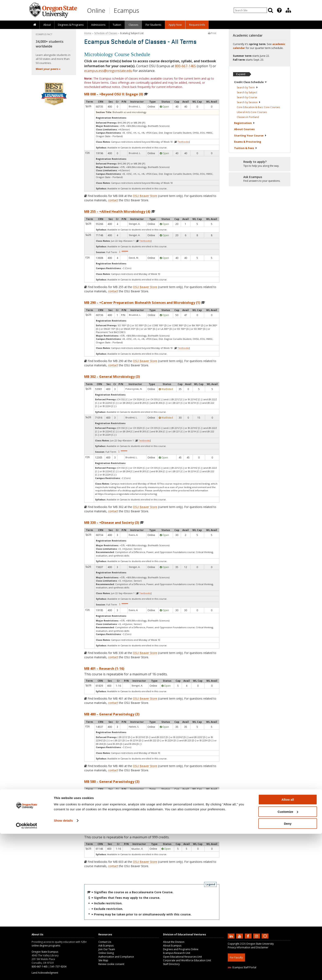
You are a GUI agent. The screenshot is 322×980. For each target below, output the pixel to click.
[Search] (270, 10)
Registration (244, 123)
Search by (247, 87)
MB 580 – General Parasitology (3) (112, 782)
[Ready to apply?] (260, 164)
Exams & (248, 142)
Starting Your (250, 135)
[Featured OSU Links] (279, 10)
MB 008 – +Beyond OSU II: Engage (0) (114, 94)
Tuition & (246, 148)
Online (96, 10)
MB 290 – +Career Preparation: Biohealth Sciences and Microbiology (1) (142, 303)
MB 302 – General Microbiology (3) (112, 377)
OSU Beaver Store (145, 196)
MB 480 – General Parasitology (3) (112, 714)
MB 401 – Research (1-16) (104, 669)
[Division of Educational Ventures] (288, 10)
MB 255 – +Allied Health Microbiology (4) (117, 212)
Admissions (98, 25)
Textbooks (183, 142)
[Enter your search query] (250, 10)
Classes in (248, 117)
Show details (63, 967)
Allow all (288, 946)
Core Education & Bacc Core (258, 107)
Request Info (197, 25)
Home (88, 33)
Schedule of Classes (106, 33)
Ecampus (126, 10)
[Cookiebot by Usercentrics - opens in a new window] (27, 972)
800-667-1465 (185, 66)
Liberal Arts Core (252, 112)
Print (212, 33)
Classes (133, 25)
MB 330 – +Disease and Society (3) (112, 523)
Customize (288, 958)
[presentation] (279, 10)
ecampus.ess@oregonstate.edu (108, 71)
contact (113, 200)
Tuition (117, 25)
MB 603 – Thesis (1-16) (102, 832)
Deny (288, 970)
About (47, 25)
